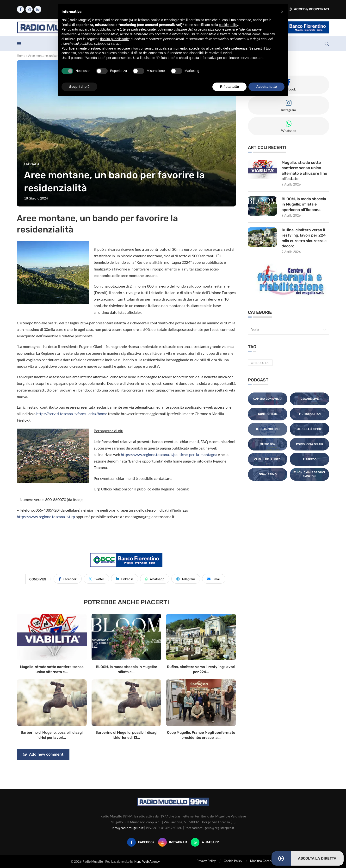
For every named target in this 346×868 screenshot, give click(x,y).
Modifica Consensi (263, 861)
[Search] (327, 44)
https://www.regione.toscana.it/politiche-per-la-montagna (169, 454)
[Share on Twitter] (96, 579)
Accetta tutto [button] (266, 87)
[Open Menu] (19, 44)
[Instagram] (29, 9)
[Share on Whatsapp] (155, 579)
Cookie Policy (233, 861)
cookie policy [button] (228, 25)
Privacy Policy (206, 861)
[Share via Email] (214, 579)
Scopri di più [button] (79, 87)
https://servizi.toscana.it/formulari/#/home (72, 414)
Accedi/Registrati (309, 9)
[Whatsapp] (38, 9)
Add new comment (43, 754)
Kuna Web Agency (147, 862)
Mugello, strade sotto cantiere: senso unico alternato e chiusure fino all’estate (304, 171)
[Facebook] (20, 9)
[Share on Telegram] (186, 579)
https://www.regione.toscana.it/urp (46, 517)
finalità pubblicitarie (114, 39)
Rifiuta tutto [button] (230, 87)
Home (21, 56)
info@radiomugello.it (128, 828)
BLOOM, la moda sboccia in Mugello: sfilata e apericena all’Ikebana (304, 204)
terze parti (130, 29)
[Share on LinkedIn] (125, 579)
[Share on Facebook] (68, 579)
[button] (282, 12)
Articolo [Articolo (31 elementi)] (260, 363)
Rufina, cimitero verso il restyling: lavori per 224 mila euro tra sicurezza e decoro (304, 238)
